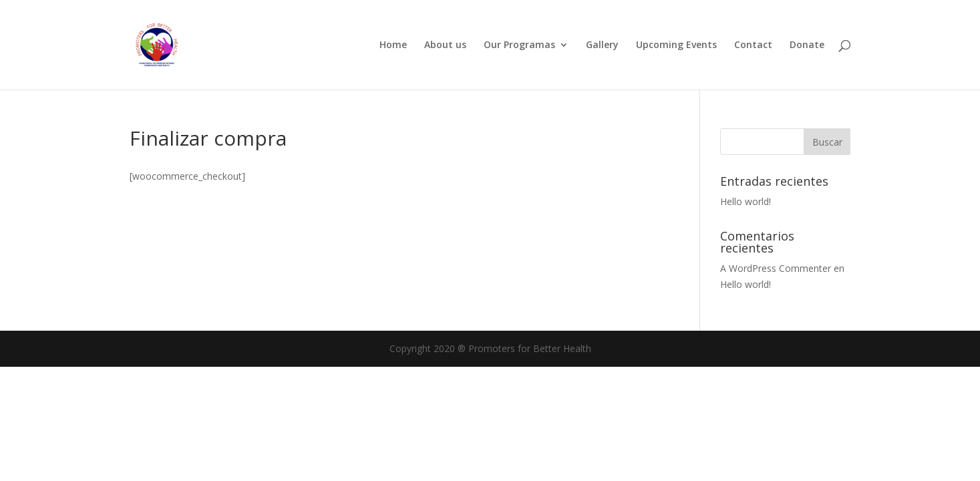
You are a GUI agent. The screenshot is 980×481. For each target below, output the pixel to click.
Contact (753, 45)
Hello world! (746, 201)
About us (445, 45)
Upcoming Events (676, 45)
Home (393, 45)
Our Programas (519, 45)
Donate (807, 45)
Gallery (602, 45)
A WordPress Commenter (776, 268)
